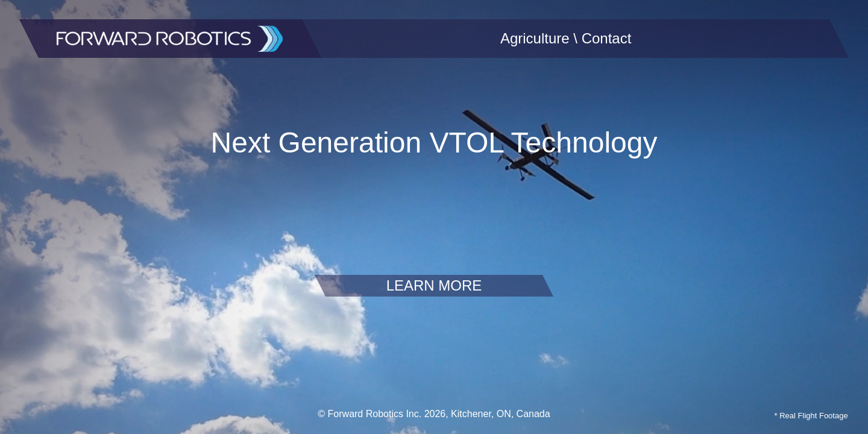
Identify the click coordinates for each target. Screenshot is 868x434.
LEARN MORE (434, 285)
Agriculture (535, 38)
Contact (607, 38)
